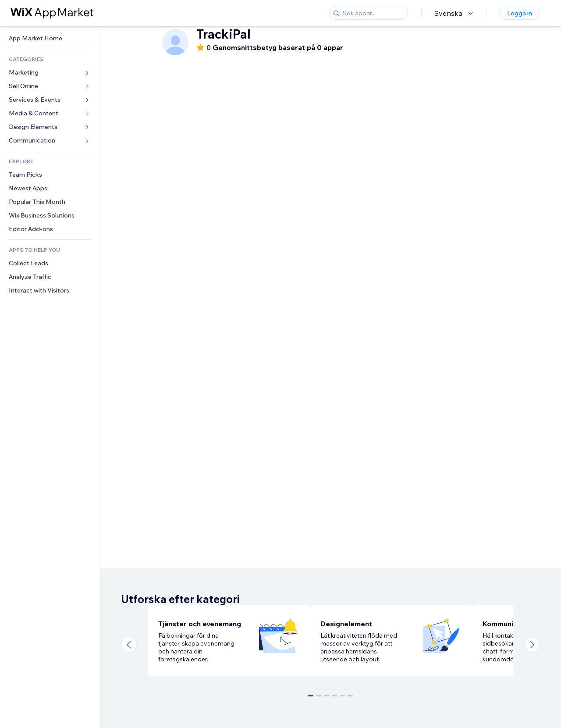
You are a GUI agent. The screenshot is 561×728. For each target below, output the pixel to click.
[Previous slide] (129, 645)
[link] (50, 38)
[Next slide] (532, 645)
